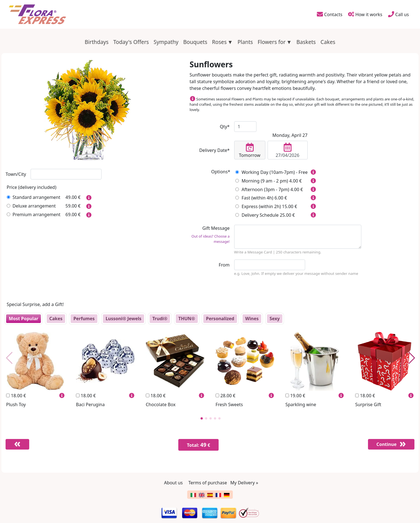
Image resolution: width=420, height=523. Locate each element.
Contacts (329, 14)
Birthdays (97, 42)
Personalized (220, 319)
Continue (386, 444)
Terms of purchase (208, 483)
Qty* (225, 127)
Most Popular (24, 319)
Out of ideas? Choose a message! (210, 239)
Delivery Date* (214, 150)
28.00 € (225, 396)
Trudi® (160, 319)
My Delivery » (244, 483)
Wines (252, 319)
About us (173, 483)
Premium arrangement (34, 214)
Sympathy (166, 42)
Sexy (275, 319)
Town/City (16, 174)
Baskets (306, 42)
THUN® (187, 319)
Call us (398, 14)
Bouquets (195, 42)
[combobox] (66, 174)
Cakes (328, 42)
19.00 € (295, 396)
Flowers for (271, 42)
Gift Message (210, 235)
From (224, 265)
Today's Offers (131, 42)
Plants (245, 42)
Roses (219, 42)
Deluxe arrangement (31, 206)
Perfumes (84, 319)
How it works (365, 14)
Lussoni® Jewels (124, 319)
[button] (202, 418)
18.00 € (16, 396)
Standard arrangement (34, 197)
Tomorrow (250, 151)
